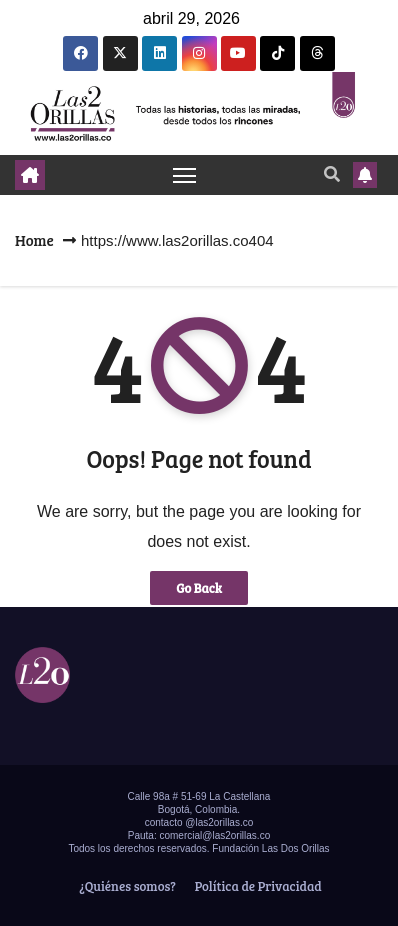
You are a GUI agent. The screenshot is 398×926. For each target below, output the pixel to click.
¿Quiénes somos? (126, 886)
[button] (332, 173)
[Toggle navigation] (185, 175)
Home (34, 240)
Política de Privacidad (257, 886)
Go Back (199, 588)
